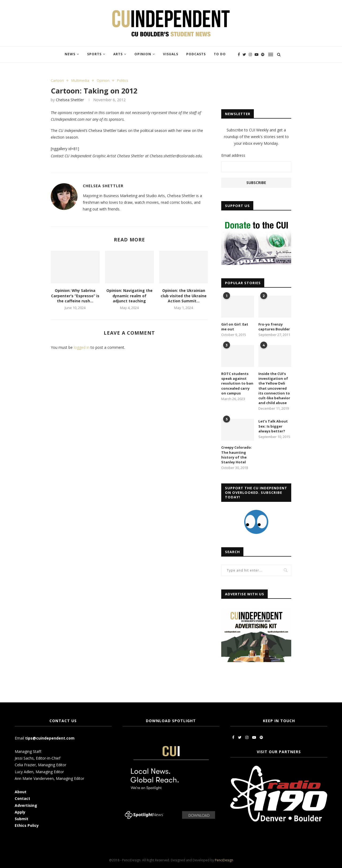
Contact (22, 798)
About (21, 792)
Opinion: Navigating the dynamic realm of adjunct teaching (129, 296)
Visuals (171, 54)
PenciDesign (224, 860)
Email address (233, 155)
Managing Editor (52, 765)
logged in (82, 347)
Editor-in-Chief (48, 758)
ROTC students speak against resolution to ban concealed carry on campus (237, 383)
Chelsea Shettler (70, 100)
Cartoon (57, 81)
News (70, 54)
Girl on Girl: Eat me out (235, 327)
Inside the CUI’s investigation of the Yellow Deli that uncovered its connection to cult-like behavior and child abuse (274, 388)
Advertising (26, 805)
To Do (220, 54)
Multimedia (80, 81)
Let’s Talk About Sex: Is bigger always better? (273, 426)
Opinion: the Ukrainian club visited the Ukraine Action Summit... (184, 296)
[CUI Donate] (256, 221)
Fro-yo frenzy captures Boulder (274, 327)
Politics (123, 81)
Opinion (143, 54)
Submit (22, 819)
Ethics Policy (27, 825)
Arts (118, 54)
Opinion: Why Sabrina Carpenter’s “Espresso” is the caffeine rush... (75, 296)
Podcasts (196, 54)
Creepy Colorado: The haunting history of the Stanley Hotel (237, 455)
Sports (94, 54)
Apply (21, 812)
